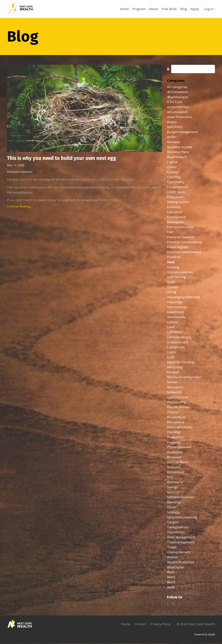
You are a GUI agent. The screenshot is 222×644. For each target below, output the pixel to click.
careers (173, 173)
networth (174, 393)
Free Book (169, 9)
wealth (172, 558)
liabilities (174, 333)
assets (172, 122)
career (172, 167)
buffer (172, 137)
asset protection (180, 117)
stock (171, 508)
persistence (176, 423)
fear (170, 232)
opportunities (178, 398)
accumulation (177, 112)
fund (171, 262)
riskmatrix (175, 483)
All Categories (177, 87)
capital (172, 162)
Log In (209, 9)
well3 (171, 583)
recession (174, 458)
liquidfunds (176, 348)
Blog (184, 9)
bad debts (175, 128)
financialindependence (184, 253)
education (174, 212)
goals (171, 282)
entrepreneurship (180, 228)
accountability (178, 107)
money (172, 383)
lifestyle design (179, 338)
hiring (172, 293)
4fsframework (178, 92)
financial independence (185, 243)
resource (174, 468)
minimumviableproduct (185, 378)
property (174, 443)
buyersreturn (177, 157)
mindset (173, 373)
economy (174, 207)
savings (173, 488)
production (175, 438)
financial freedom (181, 237)
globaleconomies (180, 273)
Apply (195, 9)
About (154, 9)
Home (124, 9)
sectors (173, 493)
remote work (177, 463)
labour (172, 323)
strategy (173, 513)
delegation (175, 198)
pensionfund (176, 418)
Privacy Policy (161, 625)
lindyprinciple (178, 343)
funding (173, 268)
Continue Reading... (19, 207)
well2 (171, 578)
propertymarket (179, 448)
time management (181, 538)
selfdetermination (181, 498)
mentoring (175, 368)
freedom (174, 257)
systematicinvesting (182, 518)
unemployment (179, 553)
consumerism (177, 187)
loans (171, 352)
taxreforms (176, 533)
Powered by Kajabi (205, 635)
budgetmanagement (182, 132)
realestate (175, 453)
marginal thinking (181, 363)
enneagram (176, 223)
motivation (175, 388)
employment (177, 218)
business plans (178, 153)
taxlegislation (178, 528)
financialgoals (178, 248)
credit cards (176, 192)
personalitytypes (180, 428)
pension (173, 413)
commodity (176, 182)
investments (176, 318)
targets (173, 523)
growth (173, 288)
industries (175, 302)
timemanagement (181, 543)
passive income (178, 408)
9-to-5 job (175, 102)
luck (170, 358)
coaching (174, 178)
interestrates (177, 307)
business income (180, 147)
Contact (140, 625)
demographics (178, 203)
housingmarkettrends (184, 298)
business (174, 142)
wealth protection (181, 563)
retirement (176, 473)
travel (172, 548)
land (171, 327)
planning (174, 433)
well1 (171, 573)
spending (174, 503)
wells (171, 588)
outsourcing (176, 403)
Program (139, 9)
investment (176, 313)
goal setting (176, 278)
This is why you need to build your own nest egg (65, 159)
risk (170, 478)
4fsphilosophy (178, 97)
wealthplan (176, 568)
